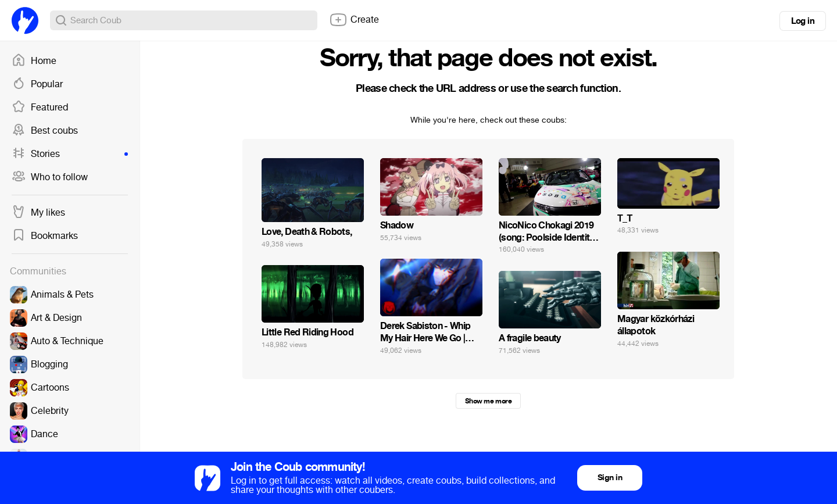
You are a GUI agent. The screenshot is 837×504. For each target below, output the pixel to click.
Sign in (610, 478)
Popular (37, 84)
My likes (38, 213)
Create (354, 20)
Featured (40, 108)
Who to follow (50, 177)
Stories (70, 154)
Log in (803, 21)
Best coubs (45, 131)
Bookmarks (45, 236)
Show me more (488, 401)
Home (34, 61)
